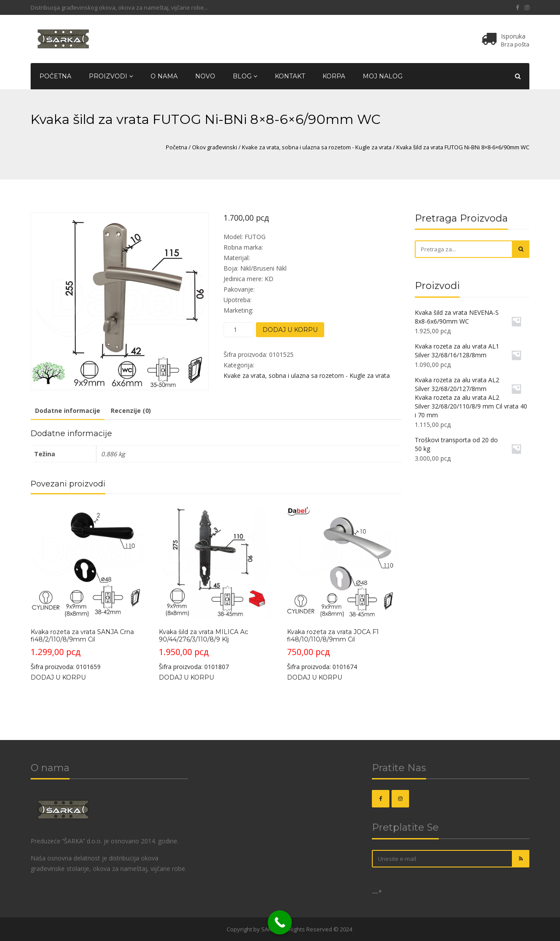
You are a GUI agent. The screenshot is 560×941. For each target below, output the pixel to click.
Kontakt (290, 76)
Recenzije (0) (131, 411)
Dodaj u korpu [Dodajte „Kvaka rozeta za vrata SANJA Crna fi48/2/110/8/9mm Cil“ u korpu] (58, 677)
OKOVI (217, 929)
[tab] (68, 411)
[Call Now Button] (280, 922)
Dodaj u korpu (290, 330)
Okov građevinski (215, 147)
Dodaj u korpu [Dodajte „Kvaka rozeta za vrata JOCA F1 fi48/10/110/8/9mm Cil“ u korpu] (315, 677)
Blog (245, 76)
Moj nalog (383, 76)
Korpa (334, 76)
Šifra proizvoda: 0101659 (88, 588)
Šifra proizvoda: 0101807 (216, 588)
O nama (164, 76)
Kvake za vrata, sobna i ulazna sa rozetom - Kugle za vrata (317, 147)
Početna (55, 76)
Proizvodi (111, 76)
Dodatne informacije (68, 411)
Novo (205, 76)
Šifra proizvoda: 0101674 (344, 588)
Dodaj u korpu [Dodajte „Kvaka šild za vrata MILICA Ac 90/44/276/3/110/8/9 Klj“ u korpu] (186, 677)
